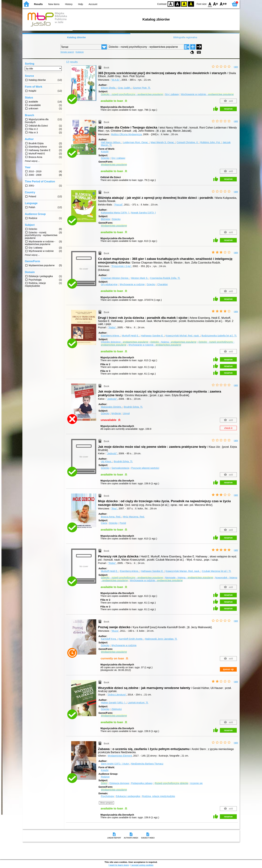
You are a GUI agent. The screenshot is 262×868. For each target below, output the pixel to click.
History (69, 4)
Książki (105, 152)
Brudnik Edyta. (133, 407)
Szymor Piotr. (142, 88)
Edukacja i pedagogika (128, 796)
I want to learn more (119, 865)
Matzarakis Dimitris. (112, 407)
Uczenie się (196, 783)
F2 (223, 4)
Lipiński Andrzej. (138, 703)
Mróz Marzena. (134, 517)
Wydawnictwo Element (120, 756)
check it (228, 428)
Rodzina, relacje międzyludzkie (159, 796)
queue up (228, 669)
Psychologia (107, 796)
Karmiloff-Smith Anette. (131, 639)
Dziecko (105, 158)
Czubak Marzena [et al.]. (217, 571)
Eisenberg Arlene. (111, 336)
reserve (228, 109)
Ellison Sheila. (109, 88)
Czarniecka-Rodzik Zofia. (165, 278)
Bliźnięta (105, 219)
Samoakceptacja (120, 468)
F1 (216, 4)
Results (38, 4)
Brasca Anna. (111, 517)
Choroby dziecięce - (125, 342)
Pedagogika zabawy (142, 783)
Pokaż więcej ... (32, 161)
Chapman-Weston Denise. (115, 278)
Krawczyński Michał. (183, 336)
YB (184, 4)
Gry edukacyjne (109, 284)
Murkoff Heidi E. (131, 336)
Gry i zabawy (172, 94)
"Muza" (115, 631)
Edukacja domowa (119, 783)
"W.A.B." (116, 80)
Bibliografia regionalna (185, 37)
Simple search (67, 52)
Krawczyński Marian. (183, 571)
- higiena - (173, 342)
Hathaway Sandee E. (152, 336)
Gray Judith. (125, 88)
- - (132, 94)
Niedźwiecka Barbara (147, 764)
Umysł (126, 413)
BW (177, 4)
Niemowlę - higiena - (189, 578)
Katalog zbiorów (76, 37)
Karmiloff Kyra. (109, 639)
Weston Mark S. (140, 278)
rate (236, 67)
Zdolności (117, 709)
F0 (210, 4)
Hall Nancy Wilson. (111, 142)
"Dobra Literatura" (117, 695)
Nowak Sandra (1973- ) (143, 213)
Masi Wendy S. (163, 142)
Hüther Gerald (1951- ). (114, 703)
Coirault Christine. (188, 142)
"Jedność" (112, 399)
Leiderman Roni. (136, 142)
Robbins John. (211, 142)
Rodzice (105, 777)
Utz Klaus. (107, 461)
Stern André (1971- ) (115, 764)
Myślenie (116, 413)
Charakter (162, 284)
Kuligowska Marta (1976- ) (115, 213)
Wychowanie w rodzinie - (207, 94)
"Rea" (114, 509)
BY (191, 4)
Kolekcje (80, 52)
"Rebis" (112, 327)
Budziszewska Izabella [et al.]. (219, 336)
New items (54, 4)
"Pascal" (118, 205)
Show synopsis (107, 803)
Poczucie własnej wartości (145, 468)
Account (93, 4)
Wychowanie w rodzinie (132, 284)
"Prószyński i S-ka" (121, 266)
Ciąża (104, 523)
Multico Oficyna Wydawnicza (126, 134)
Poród (123, 523)
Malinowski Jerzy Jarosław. (161, 639)
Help (81, 4)
